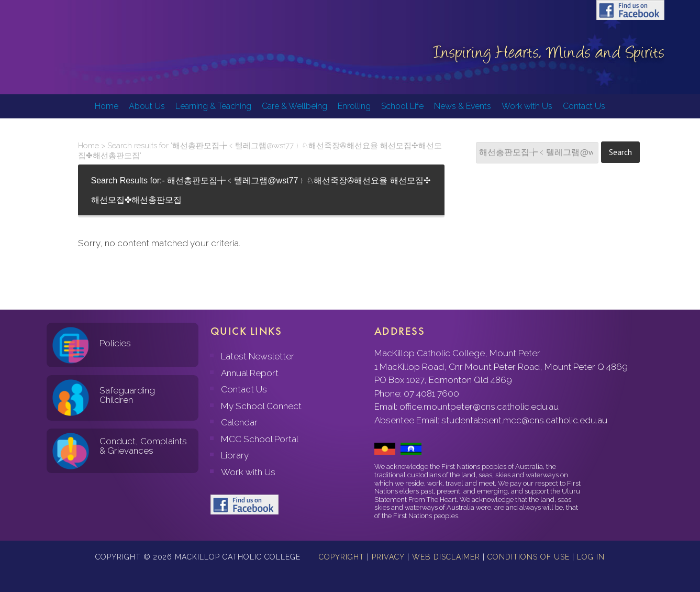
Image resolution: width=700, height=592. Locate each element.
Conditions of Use (529, 557)
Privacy (388, 557)
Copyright (342, 557)
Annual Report (250, 373)
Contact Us (244, 389)
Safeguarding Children (127, 395)
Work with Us (248, 472)
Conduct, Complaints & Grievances (143, 446)
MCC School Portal (260, 439)
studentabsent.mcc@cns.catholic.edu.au (524, 420)
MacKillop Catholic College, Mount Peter (69, 47)
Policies (115, 343)
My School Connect (261, 406)
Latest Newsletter (258, 356)
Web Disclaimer (446, 557)
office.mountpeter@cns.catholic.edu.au (479, 407)
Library (235, 455)
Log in (591, 557)
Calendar (239, 422)
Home (88, 146)
